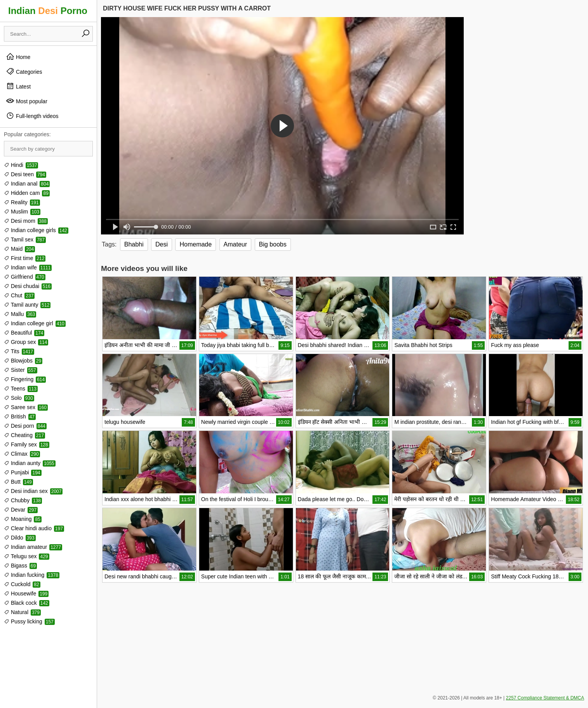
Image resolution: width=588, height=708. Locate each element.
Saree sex (26, 407)
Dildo (20, 538)
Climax (22, 454)
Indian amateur (33, 547)
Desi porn (25, 426)
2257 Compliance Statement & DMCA (545, 698)
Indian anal (27, 184)
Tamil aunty (27, 305)
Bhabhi (134, 244)
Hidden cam (27, 193)
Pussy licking (29, 621)
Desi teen (25, 174)
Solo (19, 398)
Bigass (20, 566)
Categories (24, 71)
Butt (18, 482)
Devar (21, 510)
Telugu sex (27, 556)
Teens (21, 389)
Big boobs (273, 244)
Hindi (21, 165)
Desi (162, 244)
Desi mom (26, 221)
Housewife (26, 593)
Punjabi (23, 472)
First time (25, 258)
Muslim (22, 212)
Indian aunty (30, 463)
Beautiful (24, 333)
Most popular (27, 101)
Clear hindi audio (34, 528)
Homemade (196, 244)
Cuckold (22, 584)
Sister (21, 370)
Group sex (26, 342)
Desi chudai (28, 286)
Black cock (27, 603)
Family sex (27, 444)
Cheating (24, 435)
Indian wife (28, 267)
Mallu (20, 314)
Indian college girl (35, 323)
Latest (18, 86)
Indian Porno (48, 11)
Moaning (23, 519)
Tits (19, 351)
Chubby (23, 500)
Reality (22, 202)
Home (18, 57)
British (20, 416)
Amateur (235, 244)
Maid (19, 249)
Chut (19, 295)
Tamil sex (25, 239)
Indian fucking (32, 575)
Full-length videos (32, 116)
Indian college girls (36, 230)
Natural (22, 612)
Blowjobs (23, 361)
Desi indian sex (33, 491)
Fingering (25, 379)
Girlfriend (25, 277)
